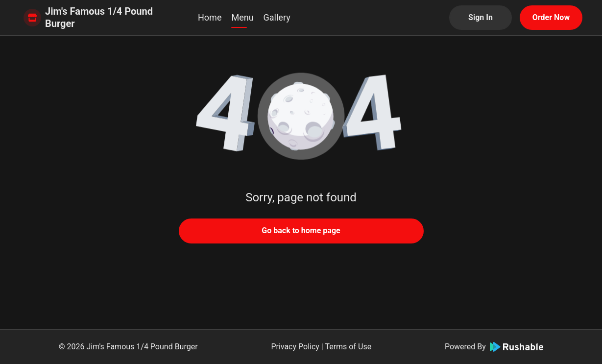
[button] (301, 118)
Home (210, 17)
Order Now (551, 17)
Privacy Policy (295, 347)
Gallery (277, 17)
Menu (242, 17)
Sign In (481, 17)
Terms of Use (348, 347)
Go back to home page (301, 231)
